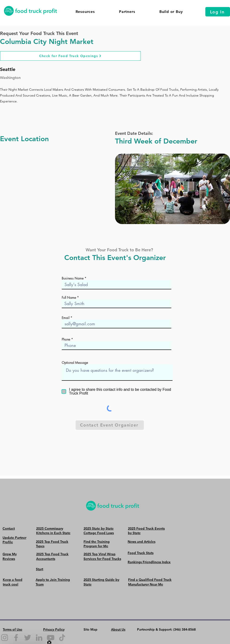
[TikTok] (62, 638)
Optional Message (75, 363)
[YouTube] (51, 638)
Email (66, 318)
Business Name (73, 278)
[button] (85, 12)
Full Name (69, 298)
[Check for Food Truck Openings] (70, 56)
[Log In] (218, 12)
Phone (66, 339)
